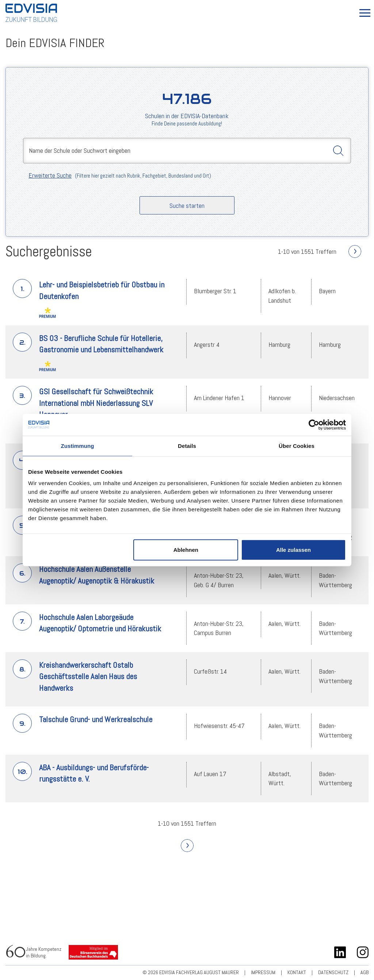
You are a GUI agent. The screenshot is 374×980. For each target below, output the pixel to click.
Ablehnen (186, 550)
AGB (365, 972)
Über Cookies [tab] (297, 446)
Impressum (263, 972)
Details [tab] (187, 446)
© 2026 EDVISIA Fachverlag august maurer (191, 972)
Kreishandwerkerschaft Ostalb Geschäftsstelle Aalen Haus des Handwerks (88, 676)
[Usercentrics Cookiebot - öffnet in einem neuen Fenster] (314, 425)
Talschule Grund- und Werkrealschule (96, 719)
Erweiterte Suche (50, 175)
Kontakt (297, 972)
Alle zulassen (293, 550)
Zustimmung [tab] (78, 446)
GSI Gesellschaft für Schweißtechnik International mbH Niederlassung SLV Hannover (96, 403)
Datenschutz (333, 972)
